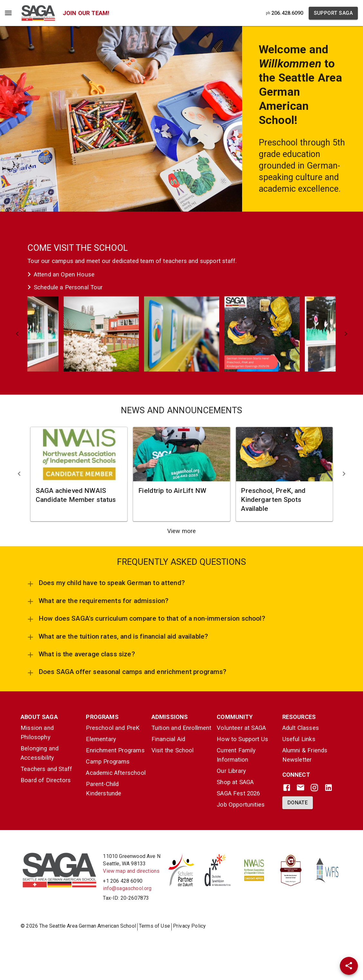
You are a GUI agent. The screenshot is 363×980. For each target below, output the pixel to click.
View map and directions (131, 871)
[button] (101, 334)
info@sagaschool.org (127, 888)
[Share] (349, 966)
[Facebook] (287, 787)
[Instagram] (314, 787)
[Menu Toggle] (8, 13)
